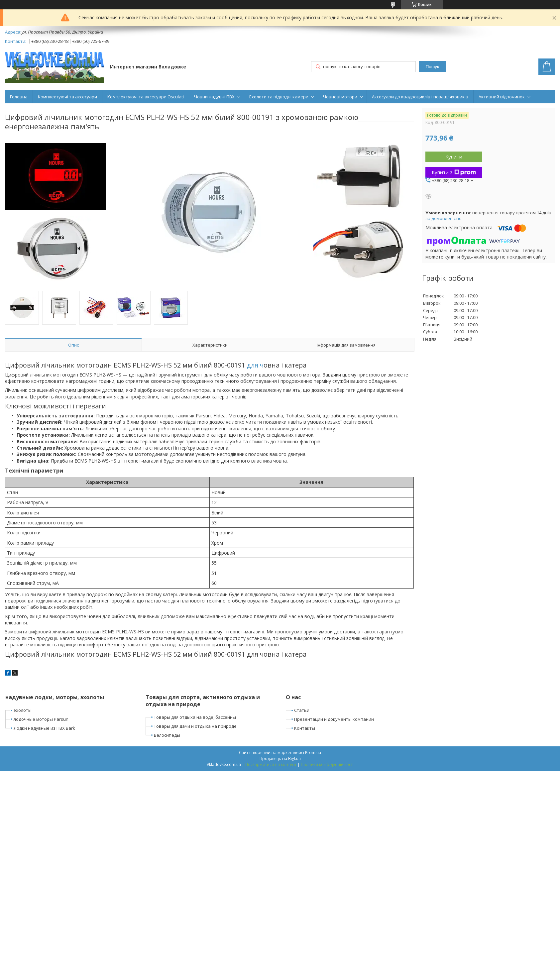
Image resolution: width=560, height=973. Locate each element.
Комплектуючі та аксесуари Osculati (146, 97)
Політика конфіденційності (327, 764)
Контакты (305, 728)
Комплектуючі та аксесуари (67, 97)
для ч (255, 365)
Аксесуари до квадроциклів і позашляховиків (420, 97)
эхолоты (23, 710)
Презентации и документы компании (334, 719)
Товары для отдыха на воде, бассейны (195, 717)
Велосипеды (167, 735)
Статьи (302, 710)
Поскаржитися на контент (271, 764)
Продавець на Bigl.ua (280, 758)
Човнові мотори (340, 97)
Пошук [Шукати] (432, 67)
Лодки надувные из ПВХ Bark (44, 728)
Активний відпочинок (502, 97)
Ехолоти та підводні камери (279, 97)
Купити (454, 157)
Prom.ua (313, 753)
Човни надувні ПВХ (214, 97)
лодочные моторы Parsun (41, 719)
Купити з (454, 172)
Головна (19, 97)
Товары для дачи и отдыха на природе (195, 726)
